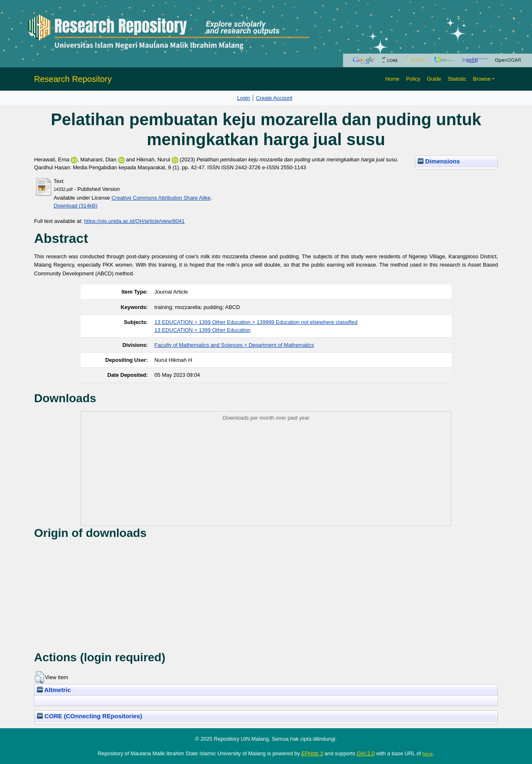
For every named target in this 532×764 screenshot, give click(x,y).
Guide (434, 79)
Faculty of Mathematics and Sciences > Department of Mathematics (234, 345)
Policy (413, 79)
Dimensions (439, 161)
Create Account (274, 98)
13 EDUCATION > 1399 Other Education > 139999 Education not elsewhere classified (256, 322)
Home (392, 79)
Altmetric (54, 690)
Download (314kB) (75, 206)
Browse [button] (482, 79)
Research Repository (73, 79)
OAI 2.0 (366, 753)
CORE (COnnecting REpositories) (90, 716)
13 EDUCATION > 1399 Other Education (203, 330)
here (427, 754)
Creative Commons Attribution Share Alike (161, 198)
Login (244, 98)
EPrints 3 (312, 753)
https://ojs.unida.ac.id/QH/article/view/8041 (134, 221)
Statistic (457, 79)
